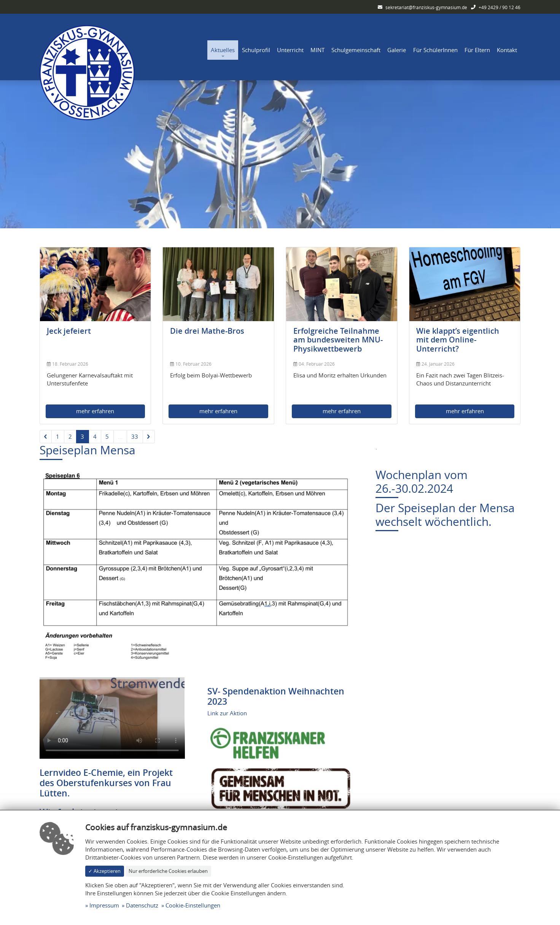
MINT (317, 50)
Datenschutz (142, 905)
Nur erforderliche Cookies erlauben (168, 871)
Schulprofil (256, 50)
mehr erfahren (95, 411)
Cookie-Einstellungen (193, 905)
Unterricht (290, 50)
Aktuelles (223, 50)
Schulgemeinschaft (356, 50)
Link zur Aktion (227, 713)
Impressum (104, 905)
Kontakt (507, 50)
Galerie (397, 50)
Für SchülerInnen (435, 50)
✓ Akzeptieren (104, 871)
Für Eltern (477, 50)
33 (135, 436)
